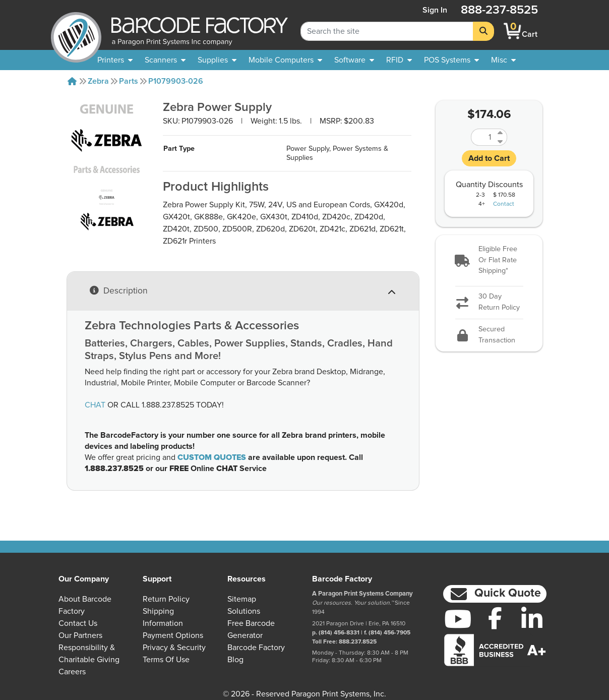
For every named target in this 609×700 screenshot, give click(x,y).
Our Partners (80, 635)
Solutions (244, 611)
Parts (129, 81)
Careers (72, 672)
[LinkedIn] (532, 619)
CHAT (95, 405)
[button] (489, 260)
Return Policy (166, 599)
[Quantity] (483, 137)
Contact (504, 204)
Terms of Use (166, 660)
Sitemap (242, 599)
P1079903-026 (176, 81)
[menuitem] (115, 60)
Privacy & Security (174, 648)
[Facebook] (495, 618)
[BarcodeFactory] (76, 31)
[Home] (72, 81)
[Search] (483, 31)
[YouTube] (458, 619)
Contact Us (78, 623)
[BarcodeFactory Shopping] (512, 31)
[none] (503, 60)
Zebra (98, 81)
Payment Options (173, 635)
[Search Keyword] (387, 31)
